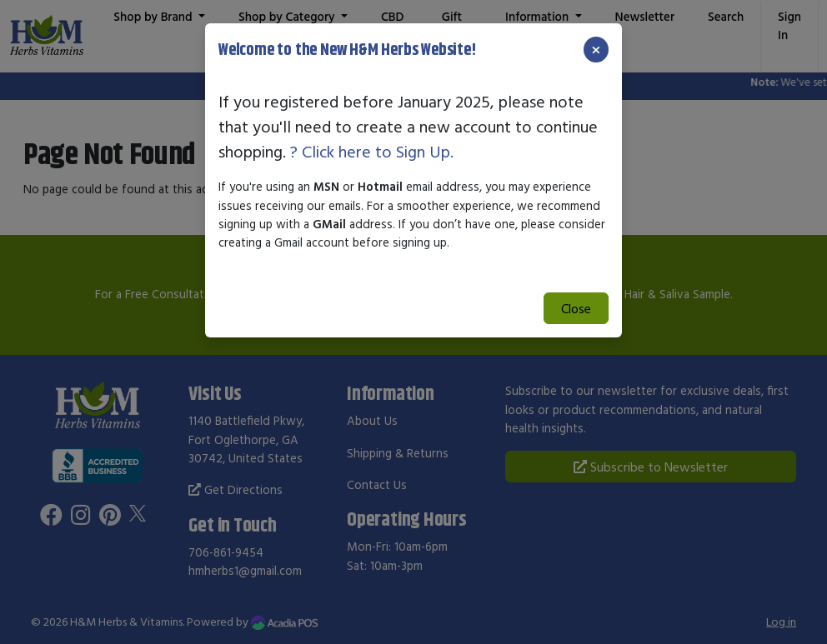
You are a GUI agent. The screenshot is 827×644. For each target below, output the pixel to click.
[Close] (596, 50)
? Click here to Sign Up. (372, 151)
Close (576, 308)
